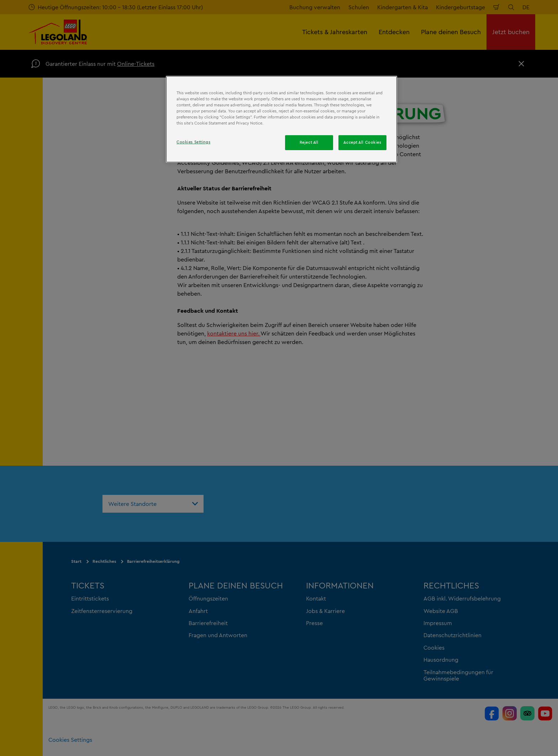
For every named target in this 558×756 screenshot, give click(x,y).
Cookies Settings (193, 142)
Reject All (309, 142)
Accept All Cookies (362, 142)
